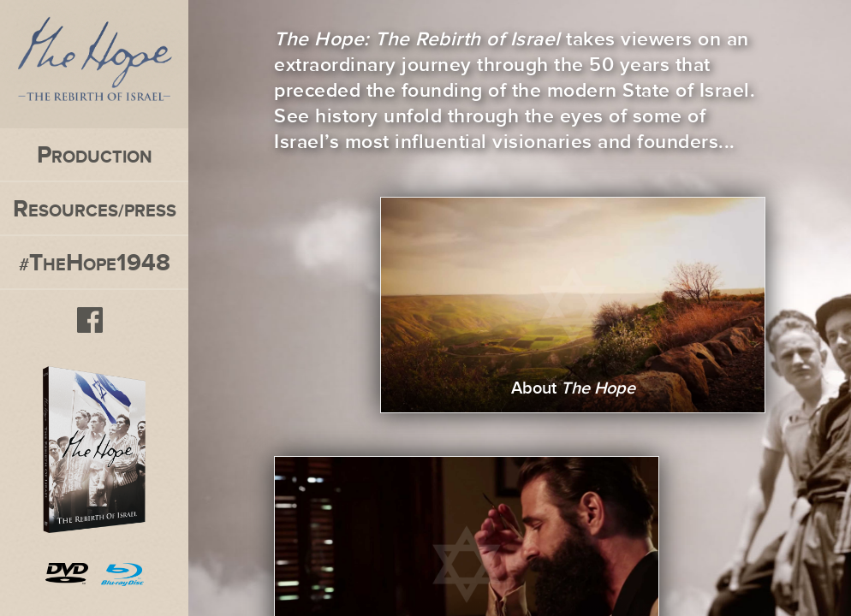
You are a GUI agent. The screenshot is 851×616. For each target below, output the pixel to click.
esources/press (95, 208)
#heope (95, 262)
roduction (95, 154)
